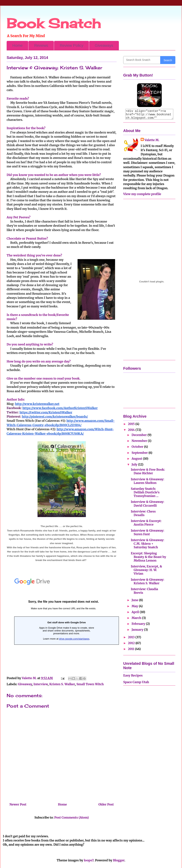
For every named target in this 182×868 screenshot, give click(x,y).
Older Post (106, 804)
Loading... (64, 622)
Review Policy (71, 45)
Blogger (119, 860)
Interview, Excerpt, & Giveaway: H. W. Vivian (146, 570)
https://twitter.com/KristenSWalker (46, 412)
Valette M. (152, 140)
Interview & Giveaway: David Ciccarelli (147, 504)
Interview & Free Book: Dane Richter (148, 471)
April (136, 612)
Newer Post (18, 804)
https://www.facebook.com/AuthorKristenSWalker (60, 408)
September (140, 453)
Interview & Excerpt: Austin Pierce (146, 523)
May (135, 606)
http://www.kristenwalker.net (37, 404)
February (139, 624)
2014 (132, 430)
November (140, 441)
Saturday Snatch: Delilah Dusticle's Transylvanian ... (145, 492)
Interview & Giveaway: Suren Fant (147, 532)
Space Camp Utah (136, 682)
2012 (132, 643)
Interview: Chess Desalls (143, 513)
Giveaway (25, 684)
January (138, 630)
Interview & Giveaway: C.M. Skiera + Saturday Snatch (147, 544)
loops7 (89, 860)
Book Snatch (54, 23)
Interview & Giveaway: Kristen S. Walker (147, 581)
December (140, 435)
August (137, 459)
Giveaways (104, 45)
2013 (132, 637)
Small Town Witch (90, 684)
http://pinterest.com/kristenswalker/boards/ (55, 416)
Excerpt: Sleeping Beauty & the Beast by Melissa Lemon (148, 557)
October (138, 447)
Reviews (41, 45)
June (135, 600)
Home (17, 45)
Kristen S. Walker (62, 684)
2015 (132, 424)
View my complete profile (142, 194)
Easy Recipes (133, 675)
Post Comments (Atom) (71, 817)
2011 (131, 649)
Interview (41, 684)
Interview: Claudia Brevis (144, 591)
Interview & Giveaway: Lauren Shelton (147, 481)
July (135, 464)
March (137, 618)
